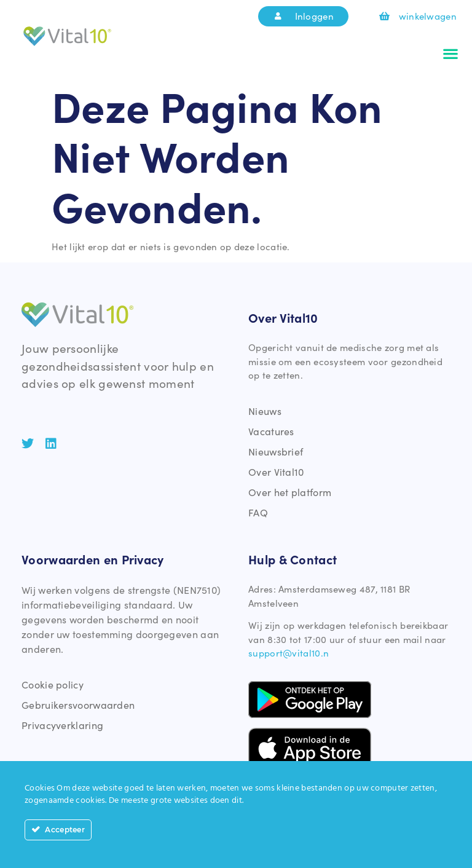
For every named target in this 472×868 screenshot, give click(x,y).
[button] (451, 54)
